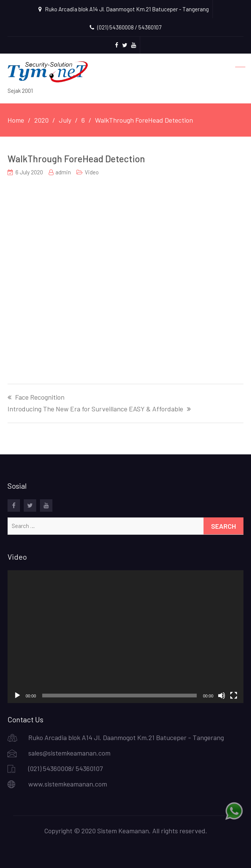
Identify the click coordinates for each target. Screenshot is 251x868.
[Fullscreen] (234, 696)
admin (63, 172)
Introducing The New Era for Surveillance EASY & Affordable (95, 409)
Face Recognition (40, 397)
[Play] (17, 696)
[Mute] (222, 696)
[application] (125, 637)
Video (92, 172)
